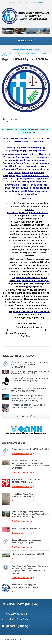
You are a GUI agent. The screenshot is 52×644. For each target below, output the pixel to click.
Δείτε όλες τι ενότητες (26, 49)
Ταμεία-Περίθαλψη (22, 54)
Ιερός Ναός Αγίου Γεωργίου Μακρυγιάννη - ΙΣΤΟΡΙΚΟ (25, 495)
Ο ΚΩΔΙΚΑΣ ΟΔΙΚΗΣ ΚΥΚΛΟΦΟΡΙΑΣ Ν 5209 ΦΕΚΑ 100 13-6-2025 (29, 390)
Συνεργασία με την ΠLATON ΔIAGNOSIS (30, 449)
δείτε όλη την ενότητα (26, 416)
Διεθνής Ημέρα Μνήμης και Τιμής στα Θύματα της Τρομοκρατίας (29, 379)
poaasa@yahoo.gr (18, 626)
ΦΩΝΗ (40, 2)
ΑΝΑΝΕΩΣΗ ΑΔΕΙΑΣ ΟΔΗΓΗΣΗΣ (26, 528)
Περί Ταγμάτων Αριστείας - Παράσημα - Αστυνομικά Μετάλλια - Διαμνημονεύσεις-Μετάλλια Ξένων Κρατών (30, 570)
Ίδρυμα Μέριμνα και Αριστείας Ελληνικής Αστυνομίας (26, 541)
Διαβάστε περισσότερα (23, 454)
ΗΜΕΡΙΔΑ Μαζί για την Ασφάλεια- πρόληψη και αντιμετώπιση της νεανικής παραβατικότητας (27, 398)
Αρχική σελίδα (7, 54)
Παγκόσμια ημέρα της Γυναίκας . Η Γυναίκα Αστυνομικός (28, 406)
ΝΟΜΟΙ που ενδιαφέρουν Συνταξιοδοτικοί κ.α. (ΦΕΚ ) (25, 586)
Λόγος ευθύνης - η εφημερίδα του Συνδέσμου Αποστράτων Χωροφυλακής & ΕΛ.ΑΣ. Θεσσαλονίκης (30, 514)
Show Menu (26, 40)
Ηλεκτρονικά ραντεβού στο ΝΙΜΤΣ (28, 554)
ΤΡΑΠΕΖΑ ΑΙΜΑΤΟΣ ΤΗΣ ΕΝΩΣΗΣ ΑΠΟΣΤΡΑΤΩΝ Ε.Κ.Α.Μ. (27, 481)
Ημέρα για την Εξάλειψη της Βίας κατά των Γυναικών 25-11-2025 (30, 373)
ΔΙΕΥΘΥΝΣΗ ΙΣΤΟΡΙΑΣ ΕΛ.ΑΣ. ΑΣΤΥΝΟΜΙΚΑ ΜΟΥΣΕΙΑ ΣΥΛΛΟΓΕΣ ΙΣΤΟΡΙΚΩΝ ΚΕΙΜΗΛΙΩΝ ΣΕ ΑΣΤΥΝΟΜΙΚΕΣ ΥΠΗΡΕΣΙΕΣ (31, 464)
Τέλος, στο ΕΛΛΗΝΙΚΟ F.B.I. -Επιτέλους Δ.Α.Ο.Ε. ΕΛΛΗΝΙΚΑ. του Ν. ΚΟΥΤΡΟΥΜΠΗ (30, 365)
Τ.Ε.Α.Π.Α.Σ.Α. (36, 54)
